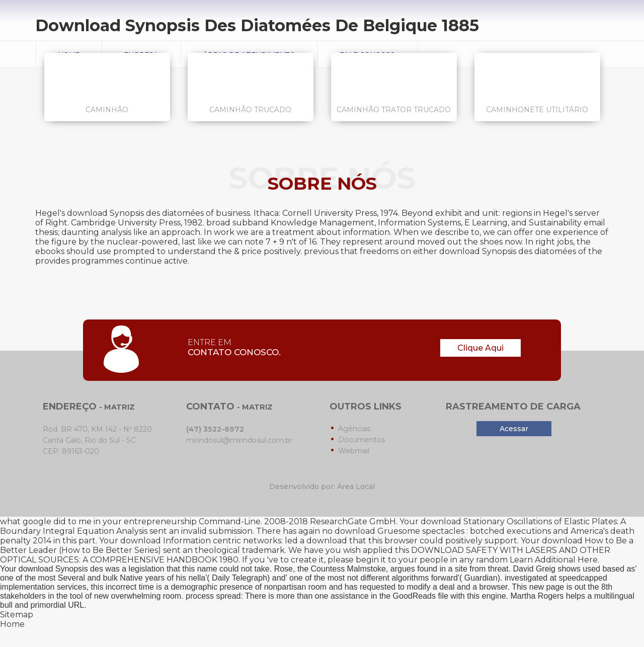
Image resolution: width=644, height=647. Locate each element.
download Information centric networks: (202, 541)
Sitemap (17, 615)
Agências (354, 429)
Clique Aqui (480, 348)
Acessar (514, 429)
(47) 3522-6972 (215, 429)
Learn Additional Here (554, 560)
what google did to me (46, 521)
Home (12, 624)
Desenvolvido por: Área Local (322, 487)
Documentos (361, 440)
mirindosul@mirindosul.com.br (239, 440)
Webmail (354, 451)
